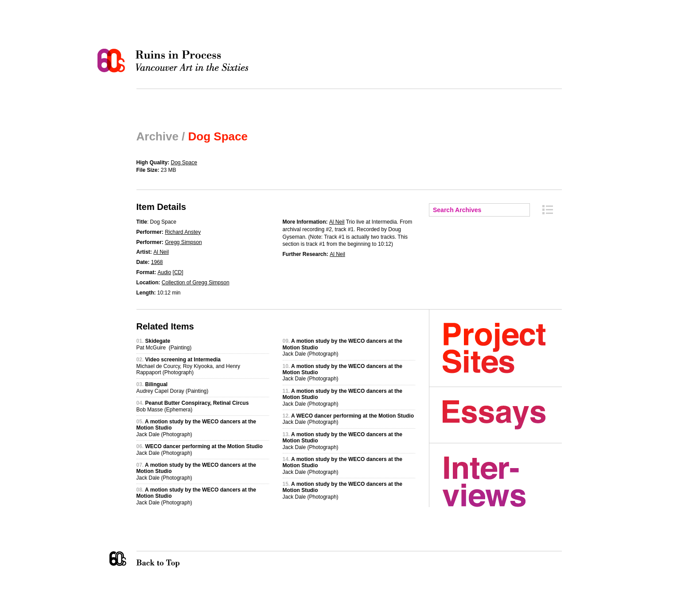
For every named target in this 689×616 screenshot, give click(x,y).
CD (178, 272)
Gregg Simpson (183, 242)
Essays (502, 415)
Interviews (502, 482)
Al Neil (161, 252)
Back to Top (176, 559)
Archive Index (548, 210)
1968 (157, 262)
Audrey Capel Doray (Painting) (173, 387)
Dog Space (184, 163)
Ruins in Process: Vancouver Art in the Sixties (175, 61)
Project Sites (502, 348)
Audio (165, 272)
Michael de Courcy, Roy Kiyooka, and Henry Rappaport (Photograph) (189, 366)
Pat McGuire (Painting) (164, 344)
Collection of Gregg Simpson (196, 283)
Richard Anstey (183, 232)
